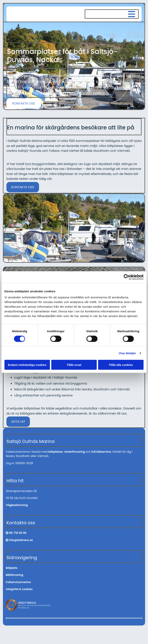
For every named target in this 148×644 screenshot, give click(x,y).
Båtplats (12, 568)
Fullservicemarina (18, 582)
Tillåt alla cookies (121, 365)
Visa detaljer (127, 353)
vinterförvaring (74, 452)
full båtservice (101, 452)
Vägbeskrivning (17, 505)
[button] (24, 103)
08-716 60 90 (18, 533)
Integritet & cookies (19, 589)
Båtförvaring (15, 575)
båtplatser (56, 452)
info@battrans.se (21, 540)
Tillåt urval (74, 365)
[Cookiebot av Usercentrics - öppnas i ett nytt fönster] (127, 277)
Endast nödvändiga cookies (27, 365)
